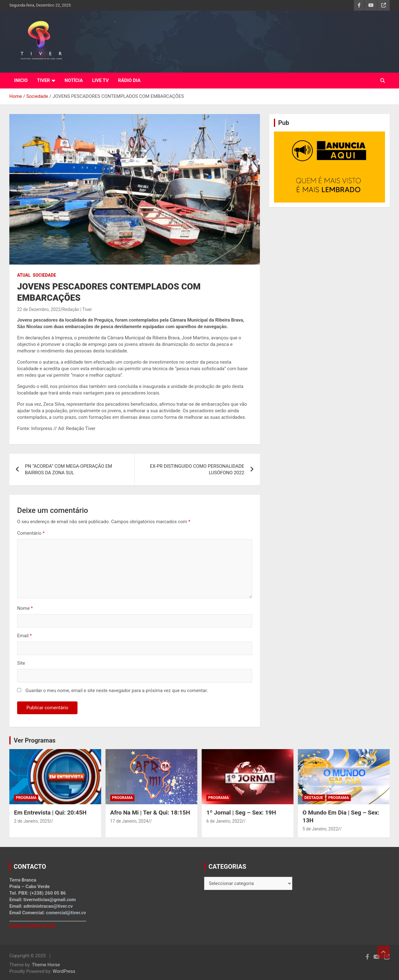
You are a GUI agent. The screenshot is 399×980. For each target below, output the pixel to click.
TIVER (44, 80)
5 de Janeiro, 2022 (320, 829)
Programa (26, 798)
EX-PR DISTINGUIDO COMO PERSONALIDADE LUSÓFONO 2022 (197, 469)
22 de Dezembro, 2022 (39, 309)
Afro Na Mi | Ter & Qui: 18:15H (150, 813)
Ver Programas (35, 740)
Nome (25, 608)
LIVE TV (100, 80)
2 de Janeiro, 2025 (32, 821)
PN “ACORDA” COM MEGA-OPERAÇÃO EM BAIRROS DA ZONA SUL (68, 469)
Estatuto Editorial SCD (32, 926)
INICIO (21, 80)
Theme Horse (46, 965)
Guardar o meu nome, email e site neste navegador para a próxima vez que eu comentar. (117, 691)
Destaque (314, 798)
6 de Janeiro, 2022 (224, 821)
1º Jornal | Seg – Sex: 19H (241, 813)
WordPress (64, 971)
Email (24, 636)
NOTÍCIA (74, 80)
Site (21, 663)
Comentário (31, 533)
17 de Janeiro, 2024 (129, 821)
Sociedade (44, 275)
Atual (24, 275)
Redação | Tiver (77, 309)
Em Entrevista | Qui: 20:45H (50, 813)
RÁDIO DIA (129, 80)
